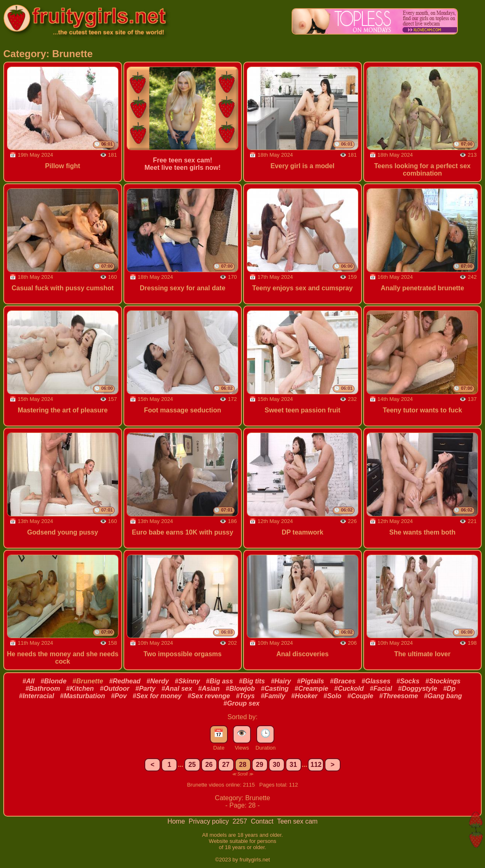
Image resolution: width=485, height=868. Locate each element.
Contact (263, 821)
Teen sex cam (297, 821)
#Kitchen (80, 689)
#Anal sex (177, 689)
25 (192, 765)
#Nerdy (158, 681)
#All (29, 681)
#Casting (275, 689)
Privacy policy (209, 821)
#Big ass (220, 681)
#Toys (246, 696)
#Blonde (53, 681)
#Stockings (443, 681)
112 (316, 765)
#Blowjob (240, 689)
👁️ (242, 733)
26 (209, 765)
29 (260, 765)
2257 (241, 821)
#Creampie (311, 689)
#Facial (381, 689)
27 (226, 765)
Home (177, 821)
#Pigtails (311, 681)
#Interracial (36, 696)
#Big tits (252, 681)
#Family (273, 696)
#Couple (360, 696)
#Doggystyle (418, 689)
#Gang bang (443, 696)
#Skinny (187, 681)
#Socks (408, 681)
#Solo (332, 696)
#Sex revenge (209, 696)
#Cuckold (349, 689)
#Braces (343, 681)
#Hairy (281, 681)
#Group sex (241, 703)
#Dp (449, 689)
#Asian (209, 689)
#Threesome (399, 696)
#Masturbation (82, 696)
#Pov (119, 696)
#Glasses (376, 681)
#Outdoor (115, 689)
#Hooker (304, 696)
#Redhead (125, 681)
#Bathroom (43, 689)
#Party (145, 689)
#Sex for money (157, 696)
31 (293, 765)
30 (276, 765)
